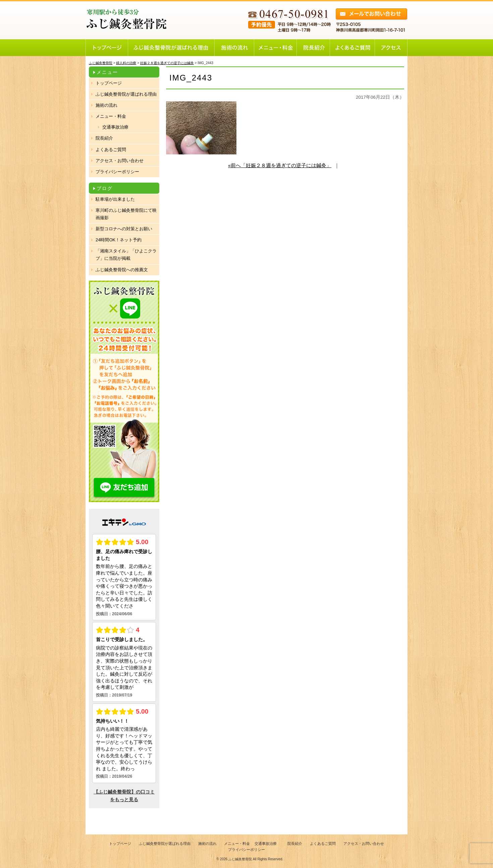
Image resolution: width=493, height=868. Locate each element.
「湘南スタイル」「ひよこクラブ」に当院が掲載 (126, 255)
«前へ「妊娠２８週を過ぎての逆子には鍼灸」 (280, 165)
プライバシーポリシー (117, 172)
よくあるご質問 (111, 150)
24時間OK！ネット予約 (119, 240)
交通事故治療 (115, 127)
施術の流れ (106, 105)
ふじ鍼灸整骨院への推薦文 (122, 270)
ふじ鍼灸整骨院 (240, 859)
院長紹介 (104, 138)
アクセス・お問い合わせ (120, 161)
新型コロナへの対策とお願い (124, 229)
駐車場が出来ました (115, 199)
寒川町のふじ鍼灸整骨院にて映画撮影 (126, 214)
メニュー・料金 (111, 116)
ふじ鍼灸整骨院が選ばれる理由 (126, 94)
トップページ (109, 83)
